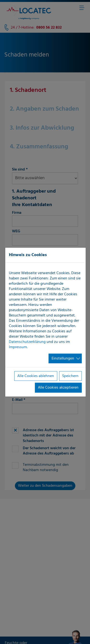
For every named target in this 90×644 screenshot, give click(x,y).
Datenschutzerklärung (27, 342)
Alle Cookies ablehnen (36, 376)
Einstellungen (63, 358)
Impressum (18, 347)
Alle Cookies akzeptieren (58, 388)
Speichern (70, 376)
